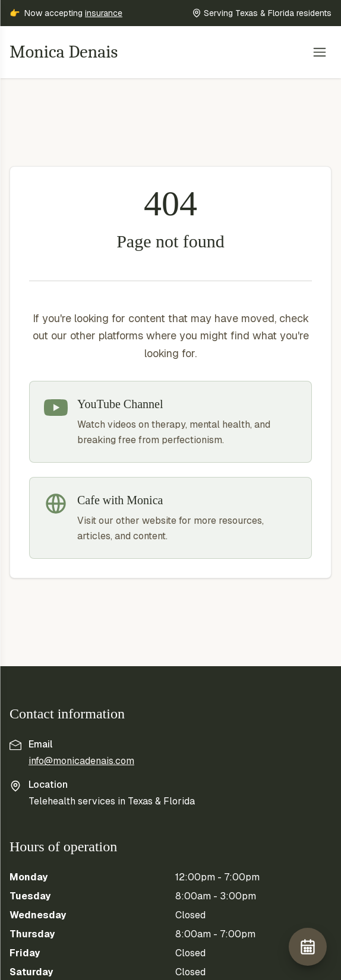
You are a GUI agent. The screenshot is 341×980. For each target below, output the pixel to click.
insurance (104, 13)
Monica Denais (64, 52)
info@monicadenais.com (81, 761)
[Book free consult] (308, 947)
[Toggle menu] (320, 52)
